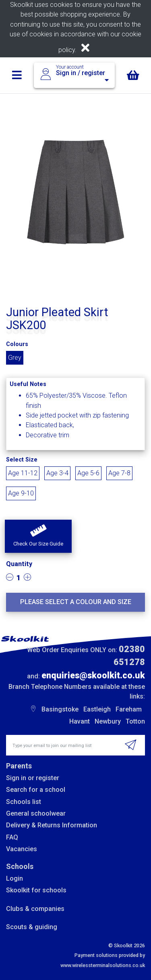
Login (14, 878)
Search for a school (36, 790)
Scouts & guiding (32, 927)
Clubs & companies (35, 909)
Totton (135, 721)
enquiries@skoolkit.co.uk (93, 675)
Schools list (24, 802)
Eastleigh (97, 709)
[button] (38, 536)
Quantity (19, 564)
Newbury (108, 721)
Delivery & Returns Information (52, 825)
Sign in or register (33, 778)
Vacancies (22, 849)
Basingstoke (60, 709)
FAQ (12, 837)
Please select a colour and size (76, 602)
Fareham (129, 709)
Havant (80, 721)
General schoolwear (36, 813)
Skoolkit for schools (36, 890)
